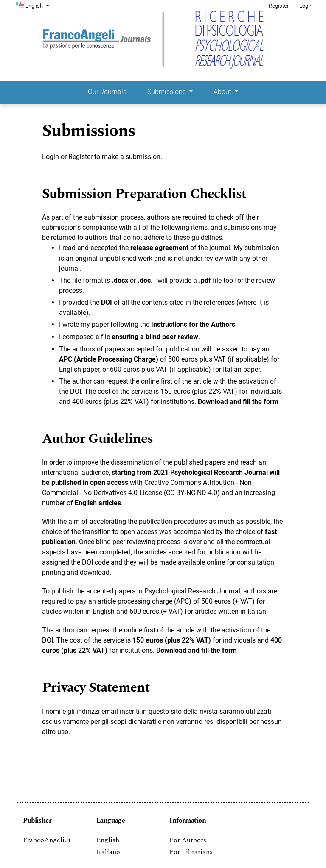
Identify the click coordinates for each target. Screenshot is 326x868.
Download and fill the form (197, 650)
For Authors (188, 840)
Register (279, 6)
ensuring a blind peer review (155, 337)
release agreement (159, 248)
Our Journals (107, 92)
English (38, 5)
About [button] (223, 92)
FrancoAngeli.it (47, 840)
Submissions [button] (167, 92)
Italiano (108, 852)
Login (306, 6)
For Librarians (191, 852)
